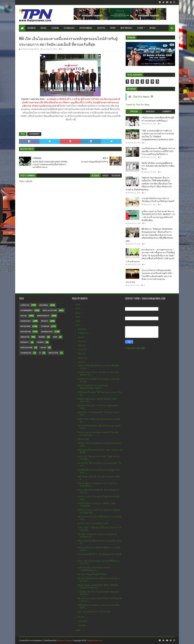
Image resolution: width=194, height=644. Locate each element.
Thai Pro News (141, 97)
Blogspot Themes (65, 640)
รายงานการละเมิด (135, 348)
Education (26, 332)
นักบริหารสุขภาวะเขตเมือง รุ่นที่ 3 (93, 523)
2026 (78, 305)
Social (43, 28)
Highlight (26, 321)
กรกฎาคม (83, 349)
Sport (113, 28)
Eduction (53, 353)
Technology (69, 28)
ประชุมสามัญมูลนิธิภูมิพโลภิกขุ (92, 574)
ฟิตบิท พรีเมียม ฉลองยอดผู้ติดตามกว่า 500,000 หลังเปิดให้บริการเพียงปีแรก (158, 166)
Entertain (25, 326)
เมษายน (82, 362)
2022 (78, 321)
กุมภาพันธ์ (83, 621)
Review (153, 28)
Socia (43, 348)
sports (44, 321)
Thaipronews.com (94, 640)
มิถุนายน (82, 354)
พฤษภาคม (83, 358)
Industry (25, 337)
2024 (78, 313)
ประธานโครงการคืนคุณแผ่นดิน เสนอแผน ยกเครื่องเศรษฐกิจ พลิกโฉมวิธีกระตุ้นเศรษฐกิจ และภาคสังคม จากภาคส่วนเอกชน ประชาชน (149, 276)
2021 (78, 325)
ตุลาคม (82, 337)
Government (34, 134)
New (55, 337)
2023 (78, 317)
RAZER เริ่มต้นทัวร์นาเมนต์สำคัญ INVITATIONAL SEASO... (93, 387)
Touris (40, 342)
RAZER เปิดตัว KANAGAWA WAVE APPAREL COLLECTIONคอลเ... (98, 586)
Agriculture (26, 348)
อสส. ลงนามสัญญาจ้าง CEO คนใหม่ (94, 612)
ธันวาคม (82, 329)
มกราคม (82, 625)
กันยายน (82, 341)
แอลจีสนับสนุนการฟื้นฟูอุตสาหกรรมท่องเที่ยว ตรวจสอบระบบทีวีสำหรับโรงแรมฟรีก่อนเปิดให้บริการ (158, 151)
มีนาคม (82, 617)
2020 (78, 630)
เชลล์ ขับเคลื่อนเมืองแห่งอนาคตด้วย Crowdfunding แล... (94, 569)
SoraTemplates (36, 640)
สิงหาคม (82, 345)
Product (25, 342)
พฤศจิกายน (83, 333)
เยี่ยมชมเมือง (83, 439)
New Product (126, 28)
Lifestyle (101, 28)
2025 (78, 309)
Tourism (55, 28)
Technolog (26, 353)
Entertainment (86, 28)
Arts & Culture (50, 310)
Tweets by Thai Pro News (138, 105)
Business (32, 28)
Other (140, 28)
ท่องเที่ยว (42, 337)
